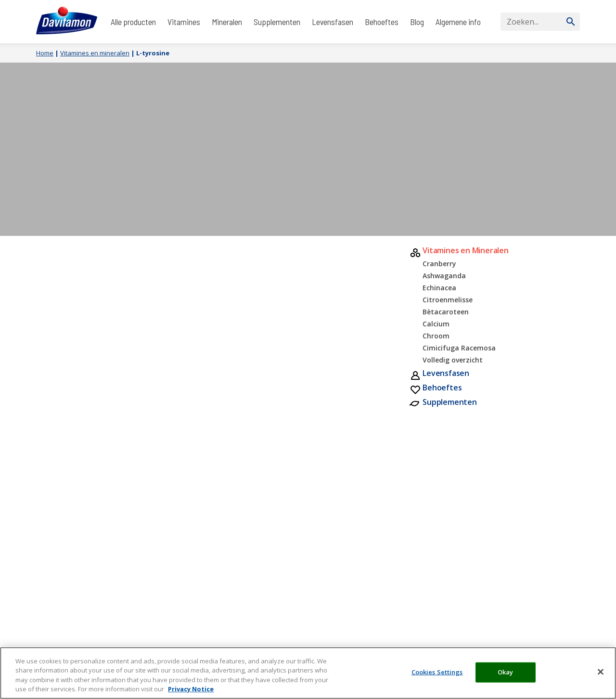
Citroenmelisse (448, 300)
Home (45, 53)
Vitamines (184, 22)
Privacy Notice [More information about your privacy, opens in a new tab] (191, 689)
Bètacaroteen (446, 312)
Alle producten (133, 22)
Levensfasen (333, 22)
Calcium (436, 324)
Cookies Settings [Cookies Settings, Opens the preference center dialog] (437, 672)
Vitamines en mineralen (95, 53)
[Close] (601, 672)
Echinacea (439, 288)
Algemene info (458, 22)
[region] (308, 673)
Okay (506, 672)
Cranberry (439, 264)
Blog (417, 22)
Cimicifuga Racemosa (459, 348)
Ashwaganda (444, 276)
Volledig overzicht (453, 360)
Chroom (436, 336)
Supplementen (277, 22)
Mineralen (227, 22)
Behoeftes (382, 22)
